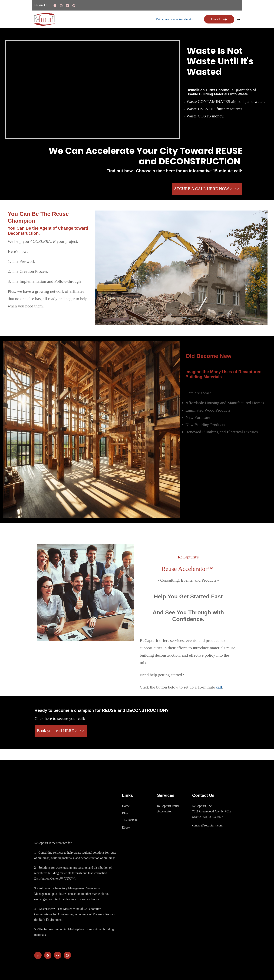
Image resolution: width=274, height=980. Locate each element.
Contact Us (219, 19)
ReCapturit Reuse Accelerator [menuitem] (168, 809)
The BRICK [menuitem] (130, 820)
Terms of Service (204, 972)
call (219, 687)
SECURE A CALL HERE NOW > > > (207, 189)
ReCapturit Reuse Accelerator (175, 19)
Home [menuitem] (126, 806)
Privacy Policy (231, 972)
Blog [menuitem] (125, 813)
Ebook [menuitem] (126, 828)
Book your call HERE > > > (61, 731)
